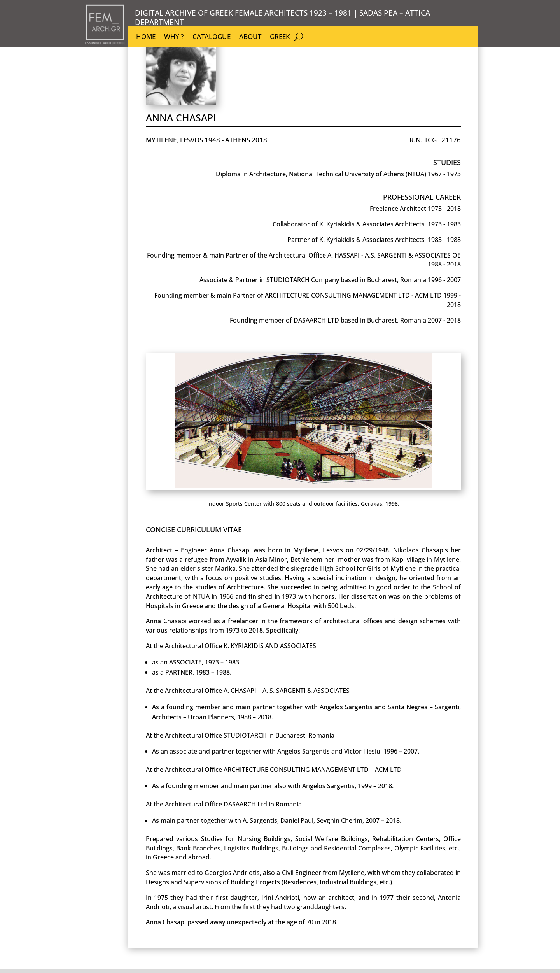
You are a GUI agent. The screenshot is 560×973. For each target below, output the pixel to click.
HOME (146, 37)
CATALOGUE (212, 37)
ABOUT (250, 37)
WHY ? (174, 37)
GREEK (280, 37)
